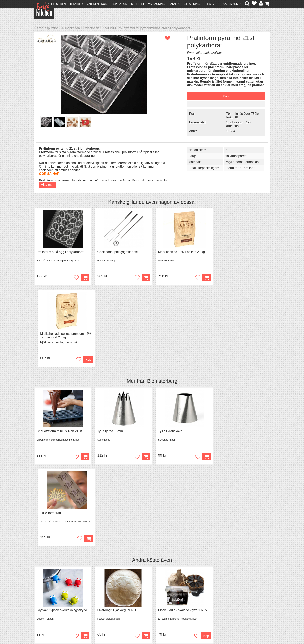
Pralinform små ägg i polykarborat (61, 252)
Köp (84, 472)
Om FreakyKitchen (151, 594)
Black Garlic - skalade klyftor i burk (180, 446)
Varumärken (233, 4)
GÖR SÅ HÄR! (50, 173)
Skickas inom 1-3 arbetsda (235, 124)
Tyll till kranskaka (168, 349)
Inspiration (119, 4)
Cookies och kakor (151, 601)
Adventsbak (91, 28)
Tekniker (76, 4)
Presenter (211, 4)
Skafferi (138, 4)
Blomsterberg (162, 299)
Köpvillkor (43, 597)
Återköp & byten (48, 601)
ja (223, 149)
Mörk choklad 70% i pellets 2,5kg (179, 252)
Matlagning (156, 4)
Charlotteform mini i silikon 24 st (59, 349)
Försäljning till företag (52, 604)
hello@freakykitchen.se (137, 631)
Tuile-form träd (226, 349)
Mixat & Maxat (103, 601)
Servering (192, 4)
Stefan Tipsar (102, 604)
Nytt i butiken (56, 4)
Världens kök (97, 4)
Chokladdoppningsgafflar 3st (117, 252)
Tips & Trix (101, 597)
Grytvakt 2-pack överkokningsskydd (62, 446)
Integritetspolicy (48, 608)
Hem (38, 28)
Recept (98, 593)
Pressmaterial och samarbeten (159, 597)
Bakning (175, 4)
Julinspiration (70, 28)
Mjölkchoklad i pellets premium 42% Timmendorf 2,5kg (241, 253)
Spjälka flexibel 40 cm (231, 446)
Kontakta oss (46, 593)
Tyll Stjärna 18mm (109, 349)
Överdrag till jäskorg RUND (116, 446)
